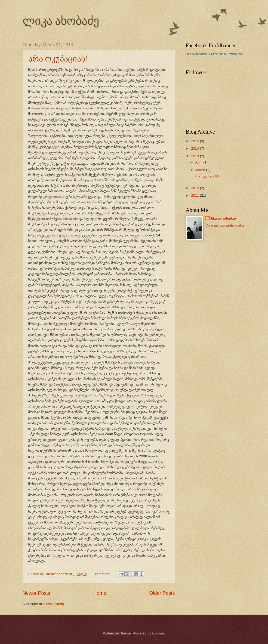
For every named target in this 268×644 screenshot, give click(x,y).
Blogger (158, 633)
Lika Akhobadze (196, 54)
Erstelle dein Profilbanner (226, 54)
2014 (195, 148)
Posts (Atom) (54, 604)
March (201, 170)
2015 (195, 141)
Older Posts (162, 593)
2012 (195, 188)
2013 (195, 156)
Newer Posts (36, 593)
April (199, 162)
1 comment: (102, 574)
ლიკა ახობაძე (61, 21)
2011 (195, 195)
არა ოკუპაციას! (58, 59)
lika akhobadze (223, 218)
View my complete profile (225, 225)
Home (100, 593)
